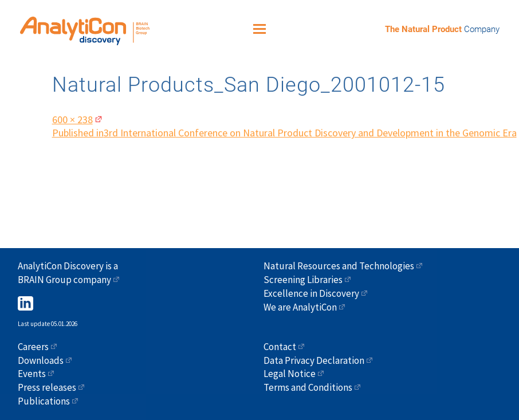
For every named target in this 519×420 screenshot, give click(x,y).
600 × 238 (72, 116)
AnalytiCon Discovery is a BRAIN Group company (68, 273)
